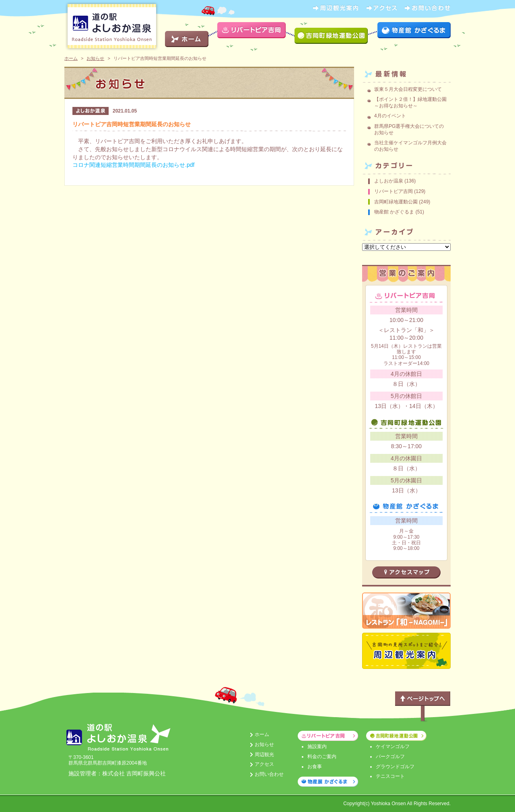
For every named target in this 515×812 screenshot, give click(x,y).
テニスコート (390, 776)
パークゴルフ (390, 757)
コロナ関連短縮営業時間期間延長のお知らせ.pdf (133, 165)
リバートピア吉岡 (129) (400, 191)
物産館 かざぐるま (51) (399, 212)
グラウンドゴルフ (395, 767)
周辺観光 (264, 755)
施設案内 (317, 746)
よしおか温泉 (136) (395, 181)
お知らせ (95, 58)
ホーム (71, 58)
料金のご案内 (322, 757)
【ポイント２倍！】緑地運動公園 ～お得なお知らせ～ (413, 103)
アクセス (264, 764)
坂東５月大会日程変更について (408, 89)
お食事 (315, 767)
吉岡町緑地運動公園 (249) (402, 202)
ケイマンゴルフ (393, 746)
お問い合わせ (269, 774)
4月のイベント (390, 116)
